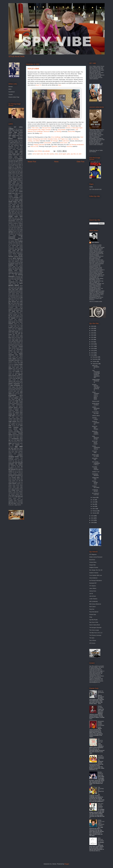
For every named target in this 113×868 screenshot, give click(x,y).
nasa (10, 367)
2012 (93, 516)
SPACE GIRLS (96, 416)
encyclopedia (11, 234)
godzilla (16, 264)
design (11, 216)
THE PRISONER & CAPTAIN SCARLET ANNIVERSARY (96, 374)
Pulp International (94, 612)
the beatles (19, 464)
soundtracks (15, 439)
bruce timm (20, 174)
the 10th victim (17, 462)
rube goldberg (12, 424)
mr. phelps (15, 363)
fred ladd (17, 248)
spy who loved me (14, 448)
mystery (52, 154)
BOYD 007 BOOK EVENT (95, 443)
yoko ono (11, 502)
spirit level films (16, 443)
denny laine (20, 214)
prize (17, 402)
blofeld (10, 167)
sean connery (13, 427)
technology (11, 459)
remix (21, 409)
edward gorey (20, 229)
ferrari (16, 241)
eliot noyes (16, 233)
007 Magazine (93, 554)
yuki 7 (13, 505)
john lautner (12, 300)
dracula (21, 225)
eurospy (21, 236)
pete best (18, 390)
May (94, 504)
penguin (21, 387)
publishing (16, 404)
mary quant (15, 340)
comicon (10, 195)
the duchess (20, 465)
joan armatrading (12, 298)
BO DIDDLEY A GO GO (96, 494)
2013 (93, 355)
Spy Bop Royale (93, 620)
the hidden (17, 467)
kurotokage (15, 314)
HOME (91, 187)
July (94, 500)
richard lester (19, 413)
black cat (21, 166)
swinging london (14, 457)
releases (68, 128)
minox (21, 352)
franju (21, 245)
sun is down (15, 452)
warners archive (19, 493)
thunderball (11, 475)
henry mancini (19, 269)
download (10, 222)
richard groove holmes (18, 412)
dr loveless (19, 222)
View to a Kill (34, 146)
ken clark (14, 310)
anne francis (12, 149)
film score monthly (15, 244)
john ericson (14, 299)
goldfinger (11, 265)
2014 (93, 353)
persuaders (13, 390)
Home (56, 162)
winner (18, 500)
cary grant (15, 180)
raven (14, 406)
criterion (16, 200)
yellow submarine (18, 501)
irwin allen (19, 279)
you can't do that (17, 502)
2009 (93, 522)
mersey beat (20, 345)
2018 (93, 344)
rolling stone (20, 421)
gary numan (16, 252)
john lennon (12, 302)
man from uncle (13, 332)
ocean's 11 (11, 373)
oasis (21, 371)
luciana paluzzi (15, 328)
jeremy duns (19, 294)
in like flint (18, 276)
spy (9, 445)
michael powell (15, 348)
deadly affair (11, 212)
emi (22, 233)
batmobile (11, 162)
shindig (21, 435)
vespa (14, 486)
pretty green (12, 402)
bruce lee (15, 174)
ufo (20, 481)
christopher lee (13, 187)
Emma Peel (71, 131)
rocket (14, 420)
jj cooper (21, 296)
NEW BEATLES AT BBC (95, 438)
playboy (16, 398)
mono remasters (19, 358)
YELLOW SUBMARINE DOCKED (101, 757)
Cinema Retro (19, 131)
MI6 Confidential (94, 601)
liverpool (11, 323)
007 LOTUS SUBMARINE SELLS (96, 463)
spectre (16, 442)
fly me (10, 245)
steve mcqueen (19, 451)
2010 (93, 520)
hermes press (13, 271)
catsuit (14, 183)
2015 (93, 351)
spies (68, 154)
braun (14, 171)
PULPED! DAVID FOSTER (95, 468)
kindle (13, 311)
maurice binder (17, 343)
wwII (80, 154)
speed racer (20, 442)
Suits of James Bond (95, 625)
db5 (9, 211)
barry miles (16, 160)
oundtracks (11, 378)
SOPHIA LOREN (95, 418)
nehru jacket (15, 367)
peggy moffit (15, 387)
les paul (18, 318)
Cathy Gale (12, 131)
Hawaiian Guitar (52, 139)
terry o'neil (20, 461)
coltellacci (21, 190)
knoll (15, 313)
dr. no (17, 225)
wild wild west (19, 497)
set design (17, 432)
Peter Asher (35, 128)
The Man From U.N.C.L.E (96, 633)
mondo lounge (12, 358)
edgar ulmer (13, 229)
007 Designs (54, 141)
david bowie (16, 207)
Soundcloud (12, 92)
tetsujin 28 (11, 462)
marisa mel (14, 337)
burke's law (15, 177)
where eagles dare (13, 496)
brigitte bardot (12, 172)
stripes (10, 452)
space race (20, 440)
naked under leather (18, 366)
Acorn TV (38, 85)
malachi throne (12, 330)
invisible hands (13, 278)
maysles (13, 344)
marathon (18, 335)
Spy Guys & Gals (94, 622)
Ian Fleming (58, 131)
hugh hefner (14, 273)
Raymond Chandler (13, 140)
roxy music (20, 423)
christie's (21, 186)
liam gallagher (19, 319)
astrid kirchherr (12, 154)
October (95, 361)
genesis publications (18, 253)
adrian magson (12, 144)
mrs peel (20, 363)
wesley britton (19, 494)
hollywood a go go (14, 272)
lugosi (10, 329)
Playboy (36, 145)
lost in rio (19, 325)
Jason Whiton (95, 242)
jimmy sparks (16, 296)
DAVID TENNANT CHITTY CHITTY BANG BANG (96, 396)
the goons (11, 467)
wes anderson (12, 494)
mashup (21, 340)
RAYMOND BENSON (95, 475)
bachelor (10, 158)
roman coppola (12, 423)
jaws (10, 291)
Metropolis (20, 137)
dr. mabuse (11, 225)
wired (22, 500)
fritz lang (20, 249)
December (95, 357)
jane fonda (11, 288)
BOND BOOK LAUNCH (96, 404)
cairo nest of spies (19, 178)
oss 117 (15, 377)
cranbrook (17, 199)
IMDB (10, 89)
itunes (17, 282)
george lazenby (18, 257)
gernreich (10, 258)
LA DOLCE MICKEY (95, 490)
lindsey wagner (19, 322)
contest (16, 195)
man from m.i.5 (19, 330)
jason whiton (19, 290)
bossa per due (20, 170)
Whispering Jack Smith (40, 139)
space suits (11, 442)
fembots (12, 241)
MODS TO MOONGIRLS (101, 692)
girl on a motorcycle (17, 262)
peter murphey (16, 392)
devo (13, 218)
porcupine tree (12, 401)
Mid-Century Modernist (95, 604)
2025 (93, 328)
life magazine (19, 321)
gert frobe (11, 260)
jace (19, 282)
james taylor (15, 287)
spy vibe (73, 154)
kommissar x (20, 313)
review (17, 410)
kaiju (16, 307)
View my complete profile (96, 301)
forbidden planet (16, 245)
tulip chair (17, 479)
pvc (9, 405)
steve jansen (11, 451)
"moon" (10, 127)
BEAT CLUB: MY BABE (95, 455)
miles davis (16, 352)
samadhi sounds (15, 426)
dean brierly (17, 212)
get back (15, 260)
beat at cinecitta (17, 163)
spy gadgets (16, 445)
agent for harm (18, 144)
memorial (69, 146)
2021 (93, 337)
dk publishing (14, 219)
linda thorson (12, 322)
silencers (11, 436)
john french (20, 299)
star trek (14, 450)
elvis (19, 233)
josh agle (17, 305)
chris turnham (15, 186)
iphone (10, 279)
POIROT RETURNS (96, 487)
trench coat (11, 479)
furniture (11, 252)
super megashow (18, 454)
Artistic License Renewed (96, 557)
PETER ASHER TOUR (95, 483)
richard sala (12, 414)
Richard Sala (93, 614)
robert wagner (16, 419)
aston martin (19, 152)
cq (19, 198)
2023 (93, 333)
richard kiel (11, 413)
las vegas (14, 317)
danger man (16, 202)
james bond (14, 285)
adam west (13, 143)
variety (14, 485)
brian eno (20, 171)
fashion (17, 240)
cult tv (34, 154)
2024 (93, 331)
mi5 (45, 154)
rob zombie (18, 416)
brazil (17, 171)
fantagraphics (12, 238)
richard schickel (19, 414)
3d (15, 129)
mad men (14, 329)
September (95, 364)
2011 (93, 518)
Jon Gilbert (36, 141)
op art (18, 376)
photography (12, 395)
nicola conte (20, 370)
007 (15, 127)
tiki (22, 475)
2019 (93, 342)
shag (22, 432)
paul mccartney (15, 385)
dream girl (11, 226)
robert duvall (15, 417)
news (56, 154)
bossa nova (14, 170)
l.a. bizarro (20, 314)
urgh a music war (19, 482)
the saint (18, 470)
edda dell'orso (14, 228)
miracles (10, 354)
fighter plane (18, 243)
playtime (21, 398)
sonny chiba (16, 437)
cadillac (13, 178)
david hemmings (16, 208)
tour (22, 478)
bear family (11, 163)
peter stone (15, 394)
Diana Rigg (13, 132)
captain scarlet (17, 179)
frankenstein (11, 248)
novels (17, 371)
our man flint (17, 378)
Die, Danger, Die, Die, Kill (96, 570)
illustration (12, 276)
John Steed (12, 136)
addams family (19, 143)
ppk (22, 401)
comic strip (15, 193)
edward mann (12, 230)
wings (15, 500)
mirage (15, 354)
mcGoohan (17, 344)
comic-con (20, 193)
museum (16, 364)
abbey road (18, 141)
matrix (10, 341)
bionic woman (15, 166)
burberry (10, 177)
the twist (15, 472)
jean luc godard (17, 291)
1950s (21, 127)
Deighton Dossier (94, 567)
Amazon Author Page (14, 97)
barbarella (20, 159)
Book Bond (92, 560)
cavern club (19, 183)
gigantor (17, 261)
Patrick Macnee (16, 139)
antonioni (11, 151)
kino (18, 311)
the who (19, 472)
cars (12, 180)
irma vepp (14, 279)
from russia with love (16, 251)
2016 (93, 348)
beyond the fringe (17, 164)
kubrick (10, 314)
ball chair (15, 159)
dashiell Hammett (18, 203)
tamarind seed (19, 458)
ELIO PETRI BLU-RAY (95, 413)
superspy (11, 455)
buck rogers (19, 175)
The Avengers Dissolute (95, 628)
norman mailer (12, 371)
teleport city (17, 460)
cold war (15, 190)
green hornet (19, 265)
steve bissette (19, 450)
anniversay (20, 149)
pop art (20, 399)
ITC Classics (93, 586)
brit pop (18, 172)
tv (20, 479)
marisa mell (20, 337)
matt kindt (18, 341)
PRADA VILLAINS (100, 707)
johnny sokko (12, 305)
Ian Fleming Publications (96, 580)
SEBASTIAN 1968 (95, 478)
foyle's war (40, 154)
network (11, 368)
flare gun (21, 244)
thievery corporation (18, 474)
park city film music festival (17, 382)
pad (14, 381)
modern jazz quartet (18, 356)
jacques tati (15, 283)
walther (14, 493)
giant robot (11, 261)
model (10, 356)
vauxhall (17, 485)
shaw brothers (12, 433)
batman (21, 160)
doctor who (20, 219)
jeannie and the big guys (17, 292)
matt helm (14, 341)
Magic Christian (46, 130)
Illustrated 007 (93, 583)
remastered (16, 409)
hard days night (16, 268)
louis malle (20, 326)
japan (21, 288)
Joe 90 (91, 594)
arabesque (11, 152)
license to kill (12, 321)
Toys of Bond (93, 640)
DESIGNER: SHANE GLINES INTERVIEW (101, 723)
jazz (12, 291)
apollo (16, 151)
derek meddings (19, 215)
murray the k (11, 365)
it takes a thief (16, 280)
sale (10, 426)
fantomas (20, 238)
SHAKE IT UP (96, 472)
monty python (12, 359)
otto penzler (20, 377)
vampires (19, 483)
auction (10, 155)
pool (17, 399)
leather (17, 317)
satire (21, 426)
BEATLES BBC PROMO (95, 428)
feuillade (20, 241)
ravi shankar (19, 406)
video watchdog (15, 489)
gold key (21, 264)
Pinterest (94, 152)
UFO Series (92, 643)
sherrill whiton (16, 435)
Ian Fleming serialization (77, 145)
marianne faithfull (15, 336)
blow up (14, 167)
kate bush (18, 309)
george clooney (13, 255)
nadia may (11, 366)
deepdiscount (15, 214)
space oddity (14, 440)
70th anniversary (19, 129)
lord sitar (14, 325)
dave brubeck (12, 204)
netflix (21, 367)
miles (12, 352)
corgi (22, 195)
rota (17, 423)
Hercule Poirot (46, 128)
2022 (93, 335)
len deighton (12, 318)
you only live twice (16, 503)
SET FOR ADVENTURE (95, 189)
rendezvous (11, 410)
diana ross (17, 218)
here (60, 85)
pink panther (16, 397)
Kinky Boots (19, 136)
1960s (11, 129)
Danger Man (93, 565)
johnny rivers (20, 303)
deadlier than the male (17, 211)
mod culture (19, 355)
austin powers (19, 156)
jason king (11, 290)
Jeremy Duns (93, 591)
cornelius (11, 196)
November (95, 359)
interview (41, 145)
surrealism (20, 455)
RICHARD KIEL (95, 459)
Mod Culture (92, 607)
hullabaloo (20, 273)
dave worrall (16, 206)
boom (19, 169)
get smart (20, 260)
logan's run (17, 324)
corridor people (18, 196)
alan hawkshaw (15, 145)
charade (10, 185)
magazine (20, 329)
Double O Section (94, 573)
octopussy (18, 373)
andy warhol (19, 148)
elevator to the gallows (18, 232)
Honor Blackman (18, 134)
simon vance (16, 436)
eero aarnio (18, 230)
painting (18, 381)
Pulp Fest (92, 609)
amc (14, 148)
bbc (17, 162)
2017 (93, 346)
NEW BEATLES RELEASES (101, 840)
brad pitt (10, 171)
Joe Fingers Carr (63, 139)
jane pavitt (17, 288)
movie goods (16, 362)
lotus (15, 326)
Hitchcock (46, 131)
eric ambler (12, 236)
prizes (21, 402)
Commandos (48, 143)
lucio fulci (21, 328)
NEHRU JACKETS (100, 773)
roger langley (19, 420)
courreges (16, 198)
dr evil (14, 222)
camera (10, 179)
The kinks (20, 140)
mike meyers (16, 351)
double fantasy (19, 221)
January (95, 513)
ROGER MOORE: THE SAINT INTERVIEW (96, 387)
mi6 (48, 154)
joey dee (18, 298)
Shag (91, 617)
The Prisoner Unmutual (95, 635)
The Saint (92, 638)
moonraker (11, 360)
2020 (93, 339)
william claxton (12, 498)
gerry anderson (18, 258)
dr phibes (15, 223)
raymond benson (13, 407)
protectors (11, 404)
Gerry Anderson (93, 578)
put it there (20, 404)
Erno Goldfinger (38, 131)
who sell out (12, 497)
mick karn (13, 349)
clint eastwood (16, 189)
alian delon (17, 147)
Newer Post (32, 162)
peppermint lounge (12, 388)
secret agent (62, 154)
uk (77, 154)
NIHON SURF (96, 401)
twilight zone (15, 481)
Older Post (80, 162)
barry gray (11, 160)
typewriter (55, 146)
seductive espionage (13, 431)
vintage (13, 490)
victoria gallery (16, 487)
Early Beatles (62, 130)
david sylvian (14, 210)
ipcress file (20, 278)
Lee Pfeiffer (12, 137)
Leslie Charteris (93, 599)
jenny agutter (12, 294)
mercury (15, 345)
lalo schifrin (14, 315)
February (95, 511)
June (94, 502)
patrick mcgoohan (14, 384)
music (21, 364)
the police (21, 468)
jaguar (21, 283)
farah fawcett (11, 240)
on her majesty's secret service (16, 375)
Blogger (67, 864)
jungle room (17, 306)
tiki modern (11, 477)
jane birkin (20, 287)
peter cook (17, 391)
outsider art (15, 380)
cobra (21, 189)
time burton (17, 477)
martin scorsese (12, 339)
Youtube (11, 94)
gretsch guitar (12, 266)
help (14, 269)
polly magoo (12, 399)
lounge (10, 327)
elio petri (11, 233)
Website (11, 87)
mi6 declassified (13, 347)
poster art (18, 401)
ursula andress (12, 483)
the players (16, 468)
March (94, 509)
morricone (17, 360)
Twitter (101, 150)
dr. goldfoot (20, 223)
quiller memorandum (17, 405)
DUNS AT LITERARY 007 (96, 423)
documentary (12, 221)
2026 (93, 326)
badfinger (16, 158)
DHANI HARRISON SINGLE (96, 448)
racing (10, 406)
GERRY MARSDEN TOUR (96, 408)
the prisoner (12, 470)
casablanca (20, 181)
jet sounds (11, 296)
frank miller (11, 247)
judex (21, 305)
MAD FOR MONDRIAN (96, 367)
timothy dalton (16, 478)
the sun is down (17, 471)
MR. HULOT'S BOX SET (100, 741)
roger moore (12, 421)
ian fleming (19, 275)
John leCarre (93, 596)
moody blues (20, 359)
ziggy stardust (18, 505)
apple (21, 151)
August (94, 497)
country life (11, 198)
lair (9, 315)
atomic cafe (20, 154)
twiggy (10, 481)
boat (13, 169)
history (21, 271)
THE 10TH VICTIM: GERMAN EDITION (100, 806)
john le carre (19, 300)
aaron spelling (11, 141)
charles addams (16, 185)
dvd (20, 226)
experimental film (16, 237)
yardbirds (11, 501)
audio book (66, 141)
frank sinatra (19, 247)
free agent (15, 249)
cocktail (10, 190)
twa (22, 479)
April (94, 506)
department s (12, 215)
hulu (9, 275)
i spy (13, 275)
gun (17, 266)
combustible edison (13, 192)
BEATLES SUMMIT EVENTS (95, 433)
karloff (15, 309)
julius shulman (11, 306)
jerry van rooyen (19, 295)
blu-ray (19, 167)
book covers (64, 143)
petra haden (20, 394)
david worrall (20, 210)
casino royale (12, 182)
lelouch (21, 317)
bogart (16, 169)
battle (15, 162)
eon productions (19, 234)
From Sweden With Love (96, 575)
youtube (18, 504)
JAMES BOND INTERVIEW (96, 381)
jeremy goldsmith (12, 295)
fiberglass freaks (12, 243)
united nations (11, 482)
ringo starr (12, 416)
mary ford (18, 339)
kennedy (18, 310)
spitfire (21, 443)
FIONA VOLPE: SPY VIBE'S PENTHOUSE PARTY (101, 823)
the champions (12, 465)
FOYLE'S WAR (95, 452)
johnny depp (13, 303)
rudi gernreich (19, 424)
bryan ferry (12, 175)
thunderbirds (18, 475)
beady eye (20, 162)
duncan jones (16, 226)
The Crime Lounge (94, 630)
